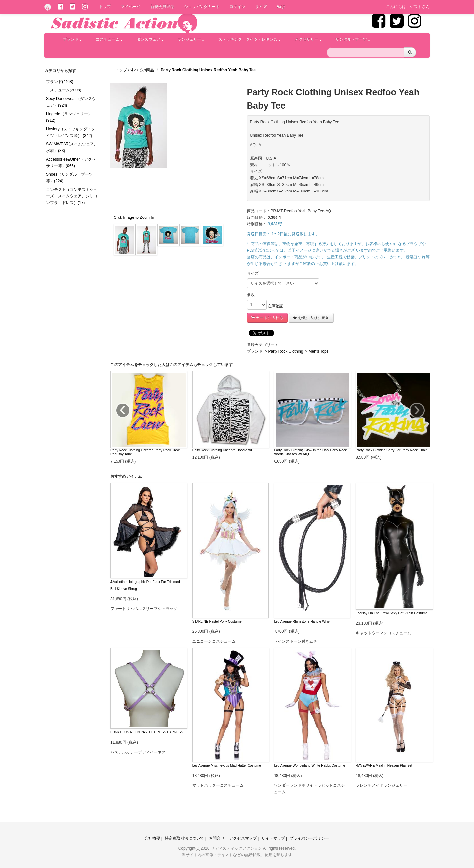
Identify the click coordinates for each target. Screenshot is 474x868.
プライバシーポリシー (309, 838)
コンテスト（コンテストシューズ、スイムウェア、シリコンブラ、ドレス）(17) (72, 196)
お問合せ (217, 838)
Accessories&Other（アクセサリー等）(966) (71, 163)
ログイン (237, 7)
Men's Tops (319, 351)
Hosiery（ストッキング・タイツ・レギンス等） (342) (71, 132)
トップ (105, 7)
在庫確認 (276, 306)
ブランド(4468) (60, 82)
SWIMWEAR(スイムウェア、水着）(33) (72, 147)
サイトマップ (273, 838)
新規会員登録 (162, 7)
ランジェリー (191, 39)
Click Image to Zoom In (134, 217)
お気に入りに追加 (311, 318)
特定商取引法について (184, 838)
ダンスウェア (150, 39)
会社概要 (152, 838)
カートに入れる (267, 318)
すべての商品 (143, 70)
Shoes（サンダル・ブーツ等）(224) (69, 178)
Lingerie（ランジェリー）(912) (69, 117)
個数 (251, 295)
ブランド (72, 39)
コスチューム (109, 39)
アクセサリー (308, 39)
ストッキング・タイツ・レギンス (250, 39)
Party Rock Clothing (286, 351)
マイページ (131, 7)
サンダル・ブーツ (353, 39)
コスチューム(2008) (64, 90)
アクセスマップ (243, 838)
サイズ (261, 7)
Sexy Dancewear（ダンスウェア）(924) (71, 102)
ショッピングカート (202, 7)
